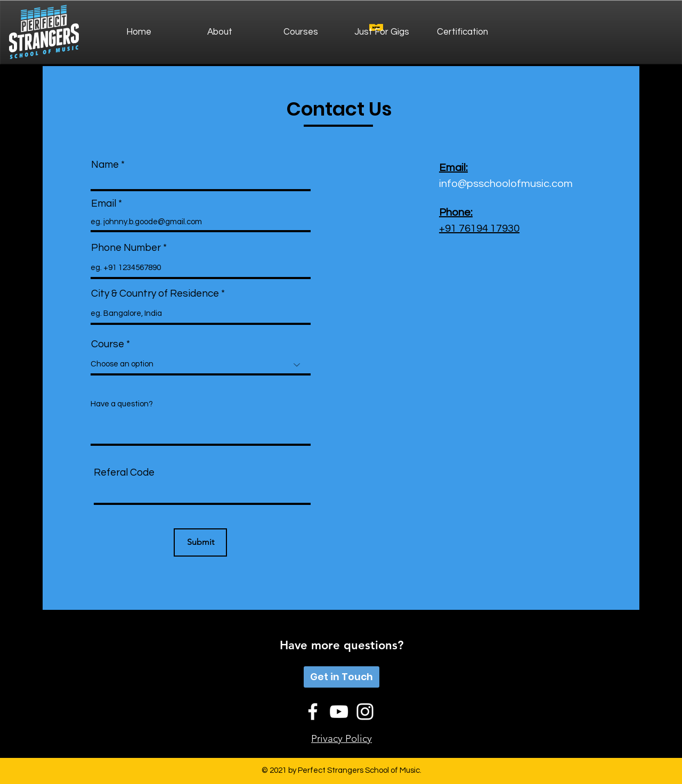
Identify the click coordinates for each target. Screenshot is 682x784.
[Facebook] (313, 712)
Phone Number (126, 248)
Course (108, 344)
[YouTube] (339, 712)
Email (104, 204)
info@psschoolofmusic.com (506, 184)
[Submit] (200, 542)
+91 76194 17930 (479, 228)
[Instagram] (365, 712)
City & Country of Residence (155, 294)
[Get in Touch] (342, 677)
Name (105, 165)
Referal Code (124, 473)
